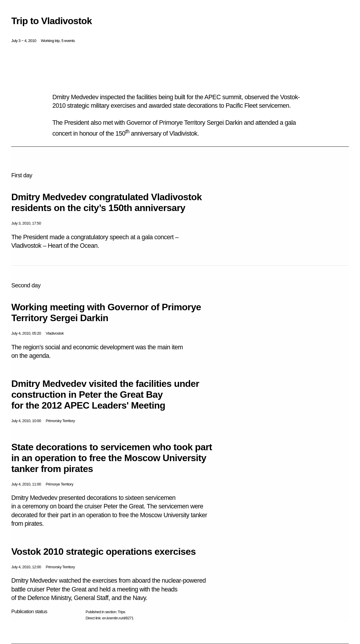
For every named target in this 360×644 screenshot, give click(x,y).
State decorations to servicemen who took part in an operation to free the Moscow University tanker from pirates (111, 458)
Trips (121, 612)
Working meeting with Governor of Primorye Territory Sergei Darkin (106, 312)
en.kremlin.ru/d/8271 (118, 618)
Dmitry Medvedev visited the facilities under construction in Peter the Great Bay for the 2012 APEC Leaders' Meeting (105, 395)
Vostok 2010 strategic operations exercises (103, 552)
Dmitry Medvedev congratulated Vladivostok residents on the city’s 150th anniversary (106, 202)
